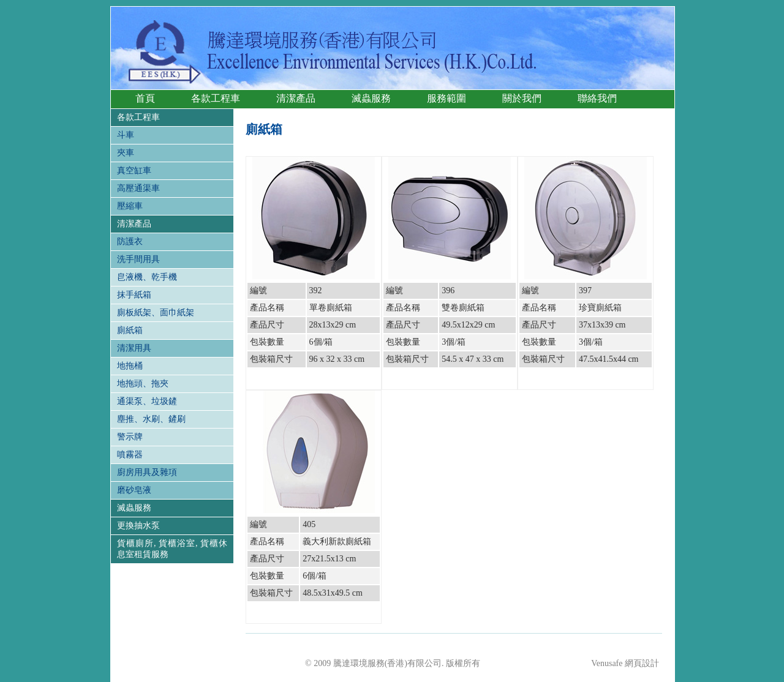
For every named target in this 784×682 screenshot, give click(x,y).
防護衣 (130, 242)
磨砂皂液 (134, 490)
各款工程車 (216, 98)
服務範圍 (447, 98)
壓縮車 (130, 206)
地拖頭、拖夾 (143, 384)
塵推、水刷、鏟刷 (151, 419)
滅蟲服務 (371, 98)
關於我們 (522, 98)
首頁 (145, 98)
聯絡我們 (597, 98)
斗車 (126, 135)
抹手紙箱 (134, 295)
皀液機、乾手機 (147, 277)
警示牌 (130, 437)
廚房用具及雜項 (147, 472)
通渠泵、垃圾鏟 (147, 401)
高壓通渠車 (138, 188)
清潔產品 (296, 98)
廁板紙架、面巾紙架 (156, 313)
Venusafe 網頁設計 (625, 663)
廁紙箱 (130, 330)
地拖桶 (130, 366)
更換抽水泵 (138, 526)
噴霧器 (130, 455)
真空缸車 (134, 170)
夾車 (126, 153)
